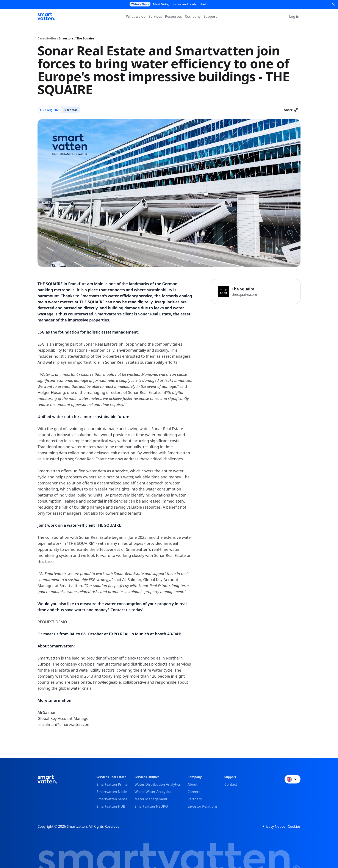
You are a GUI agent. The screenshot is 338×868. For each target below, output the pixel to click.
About (192, 784)
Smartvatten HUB (111, 806)
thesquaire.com (244, 295)
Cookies (294, 826)
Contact (231, 784)
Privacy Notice (274, 826)
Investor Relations (203, 806)
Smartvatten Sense (112, 799)
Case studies (47, 38)
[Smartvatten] (46, 16)
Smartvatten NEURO (151, 806)
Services (155, 16)
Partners (195, 799)
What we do (136, 16)
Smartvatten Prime (112, 784)
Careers (194, 792)
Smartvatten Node (112, 792)
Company (193, 16)
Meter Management (151, 799)
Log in (294, 16)
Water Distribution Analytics (158, 784)
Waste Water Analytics (153, 792)
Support (210, 16)
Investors (66, 38)
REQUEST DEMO (52, 622)
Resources (174, 16)
